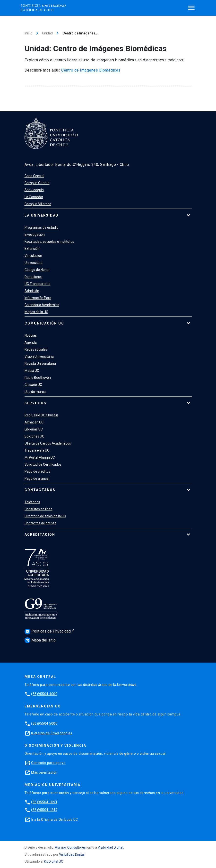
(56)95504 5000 (44, 723)
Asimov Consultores (70, 847)
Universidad (34, 263)
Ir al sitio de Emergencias (52, 733)
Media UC (32, 371)
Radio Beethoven (38, 378)
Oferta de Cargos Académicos (48, 443)
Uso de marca (35, 392)
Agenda (31, 342)
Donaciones (34, 277)
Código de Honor (37, 270)
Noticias (31, 335)
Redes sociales (36, 349)
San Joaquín (34, 190)
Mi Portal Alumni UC (40, 457)
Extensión (32, 249)
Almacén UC (34, 422)
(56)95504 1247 (44, 810)
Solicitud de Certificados (43, 464)
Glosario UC (33, 385)
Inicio (28, 33)
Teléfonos (32, 502)
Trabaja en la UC (37, 450)
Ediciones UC (34, 436)
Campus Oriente (37, 183)
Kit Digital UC (54, 861)
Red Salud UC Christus (42, 415)
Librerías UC (34, 429)
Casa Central (34, 176)
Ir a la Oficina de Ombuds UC (55, 819)
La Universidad (42, 215)
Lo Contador (34, 197)
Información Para (38, 298)
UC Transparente (38, 284)
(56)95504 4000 (44, 694)
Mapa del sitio (40, 640)
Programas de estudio (42, 227)
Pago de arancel (37, 479)
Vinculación (33, 256)
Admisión (32, 291)
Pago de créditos (37, 471)
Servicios (35, 403)
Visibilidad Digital (110, 847)
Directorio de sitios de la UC (45, 516)
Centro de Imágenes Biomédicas (91, 70)
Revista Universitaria (40, 364)
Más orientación (44, 772)
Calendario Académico (42, 305)
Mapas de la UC (36, 312)
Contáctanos (40, 490)
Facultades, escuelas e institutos (49, 242)
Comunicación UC (44, 323)
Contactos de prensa (40, 523)
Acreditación (40, 535)
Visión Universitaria (39, 357)
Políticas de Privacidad (48, 632)
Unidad (47, 33)
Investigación (35, 235)
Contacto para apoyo (48, 763)
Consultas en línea (39, 509)
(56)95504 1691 (44, 802)
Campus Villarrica (38, 204)
